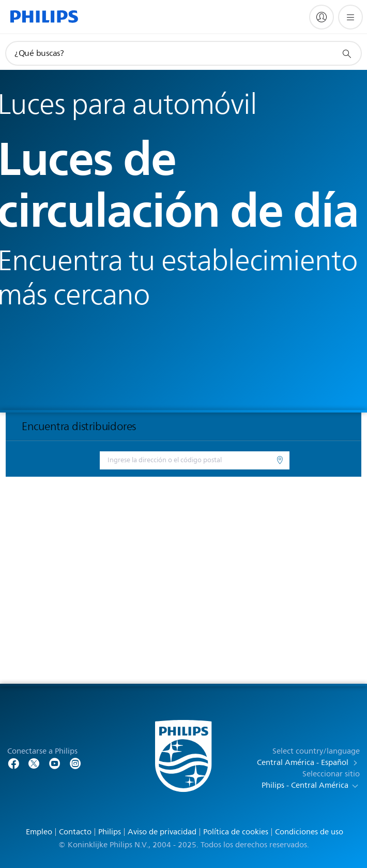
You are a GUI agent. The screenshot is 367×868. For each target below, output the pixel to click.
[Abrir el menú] (350, 17)
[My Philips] (322, 17)
